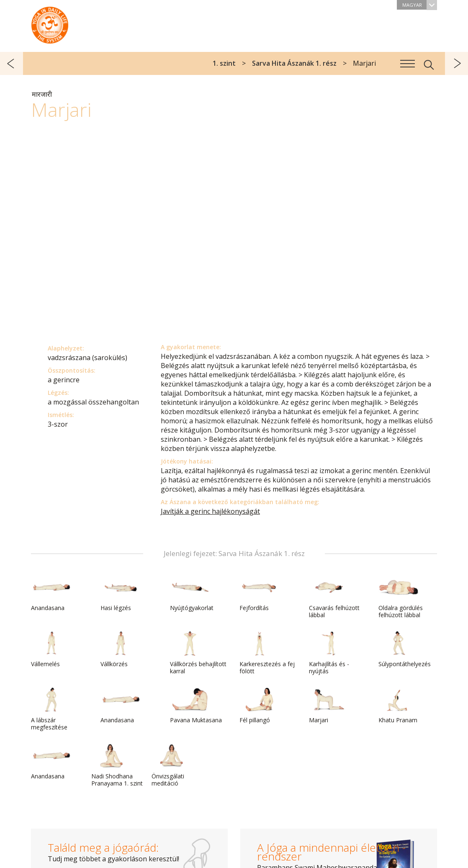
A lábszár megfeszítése (51, 709)
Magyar (420, 5)
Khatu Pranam (399, 706)
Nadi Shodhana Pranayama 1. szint (117, 765)
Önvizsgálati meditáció (172, 765)
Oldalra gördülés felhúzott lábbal (401, 597)
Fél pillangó (260, 706)
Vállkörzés (121, 649)
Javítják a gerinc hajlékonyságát (210, 511)
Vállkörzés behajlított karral (198, 653)
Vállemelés (51, 649)
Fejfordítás (260, 593)
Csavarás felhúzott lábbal (334, 597)
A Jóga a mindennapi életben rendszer (50, 23)
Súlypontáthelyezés (405, 649)
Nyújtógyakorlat (192, 593)
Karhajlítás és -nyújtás (329, 653)
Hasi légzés (121, 593)
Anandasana (51, 593)
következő (456, 63)
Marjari (329, 706)
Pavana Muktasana (196, 706)
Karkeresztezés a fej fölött (267, 653)
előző (12, 63)
